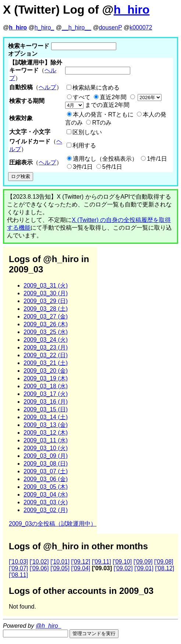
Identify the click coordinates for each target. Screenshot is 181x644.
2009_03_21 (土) (46, 363)
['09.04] (81, 568)
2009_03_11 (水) (46, 440)
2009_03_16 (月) (46, 402)
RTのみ (102, 123)
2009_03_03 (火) (46, 502)
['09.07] (18, 568)
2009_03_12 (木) (46, 433)
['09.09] (143, 562)
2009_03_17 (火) (46, 394)
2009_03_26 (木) (46, 324)
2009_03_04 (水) (46, 495)
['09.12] (81, 562)
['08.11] (18, 575)
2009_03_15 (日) (46, 409)
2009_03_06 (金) (46, 479)
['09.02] (123, 568)
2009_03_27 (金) (46, 316)
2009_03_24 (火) (46, 340)
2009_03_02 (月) (46, 510)
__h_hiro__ (77, 27)
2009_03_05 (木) (46, 487)
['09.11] (102, 562)
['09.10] (122, 562)
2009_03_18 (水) (46, 386)
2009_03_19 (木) (46, 378)
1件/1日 (157, 159)
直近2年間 (113, 97)
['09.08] (164, 562)
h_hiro (132, 10)
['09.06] (39, 568)
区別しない (87, 132)
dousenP (111, 27)
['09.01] (144, 568)
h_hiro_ (44, 27)
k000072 (141, 27)
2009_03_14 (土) (46, 417)
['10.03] (18, 562)
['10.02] (39, 562)
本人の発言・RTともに (103, 114)
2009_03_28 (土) (46, 309)
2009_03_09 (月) (46, 456)
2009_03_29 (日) (46, 301)
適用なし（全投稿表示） (105, 159)
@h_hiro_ (49, 626)
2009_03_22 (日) (46, 355)
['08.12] (165, 568)
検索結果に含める (96, 88)
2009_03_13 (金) (46, 425)
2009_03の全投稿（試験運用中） (53, 524)
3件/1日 (83, 167)
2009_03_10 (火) (46, 448)
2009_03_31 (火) (46, 286)
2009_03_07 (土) (46, 471)
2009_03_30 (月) (46, 293)
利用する (84, 145)
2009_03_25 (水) (46, 332)
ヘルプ (47, 87)
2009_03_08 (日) (46, 464)
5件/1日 (112, 167)
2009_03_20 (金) (46, 371)
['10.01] (60, 562)
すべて (82, 97)
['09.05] (60, 568)
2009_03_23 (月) (46, 347)
